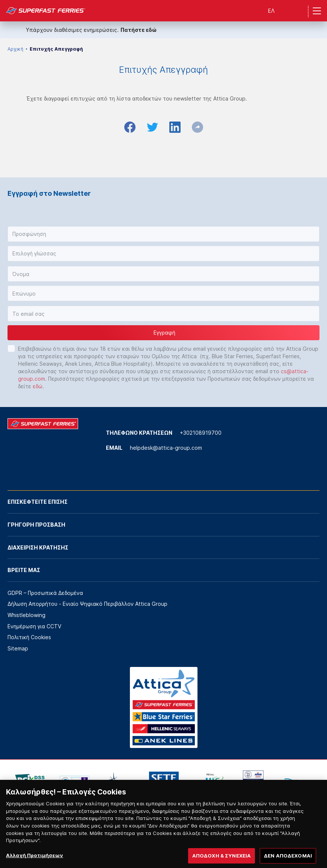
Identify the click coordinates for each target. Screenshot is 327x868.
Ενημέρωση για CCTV (34, 626)
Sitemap (18, 648)
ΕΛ (271, 11)
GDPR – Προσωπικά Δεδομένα (45, 593)
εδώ (38, 386)
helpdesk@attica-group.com (166, 448)
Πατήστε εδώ (139, 30)
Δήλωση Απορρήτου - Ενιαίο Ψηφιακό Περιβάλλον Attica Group (87, 604)
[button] (163, 234)
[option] (30, 782)
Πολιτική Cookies (29, 637)
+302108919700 (201, 433)
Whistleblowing (26, 615)
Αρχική (15, 49)
